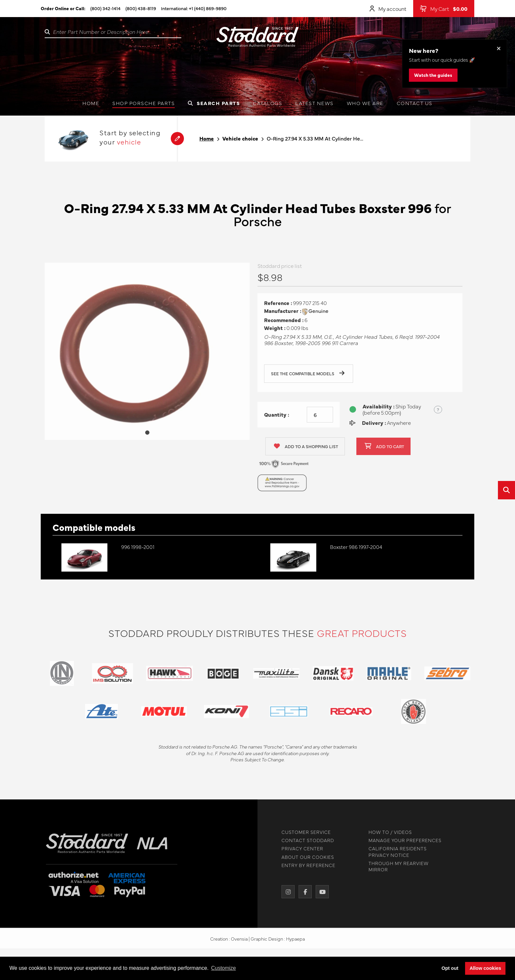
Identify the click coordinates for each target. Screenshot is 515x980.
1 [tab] (147, 435)
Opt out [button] (450, 968)
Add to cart (384, 449)
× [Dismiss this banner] (499, 48)
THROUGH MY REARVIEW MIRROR (396, 866)
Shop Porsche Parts (144, 103)
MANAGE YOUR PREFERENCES (403, 840)
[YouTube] (320, 892)
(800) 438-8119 (141, 8)
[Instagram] (286, 892)
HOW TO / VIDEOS (388, 832)
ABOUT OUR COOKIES (305, 857)
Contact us (415, 103)
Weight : (275, 330)
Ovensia (239, 941)
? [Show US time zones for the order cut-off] (438, 412)
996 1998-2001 (138, 547)
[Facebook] (303, 892)
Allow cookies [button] (485, 968)
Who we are (365, 103)
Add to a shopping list (306, 449)
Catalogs (268, 103)
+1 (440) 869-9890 (208, 8)
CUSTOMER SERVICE (304, 832)
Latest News (314, 103)
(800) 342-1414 (105, 8)
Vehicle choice (240, 138)
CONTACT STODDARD (305, 840)
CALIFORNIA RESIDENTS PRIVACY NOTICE (395, 852)
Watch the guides (433, 75)
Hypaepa (295, 941)
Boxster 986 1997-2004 (356, 547)
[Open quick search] (506, 490)
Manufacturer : (283, 313)
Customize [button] (224, 968)
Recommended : (284, 322)
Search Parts (214, 103)
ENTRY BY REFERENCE (306, 865)
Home (91, 103)
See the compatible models (308, 376)
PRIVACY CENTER (300, 849)
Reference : (278, 305)
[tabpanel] (147, 354)
